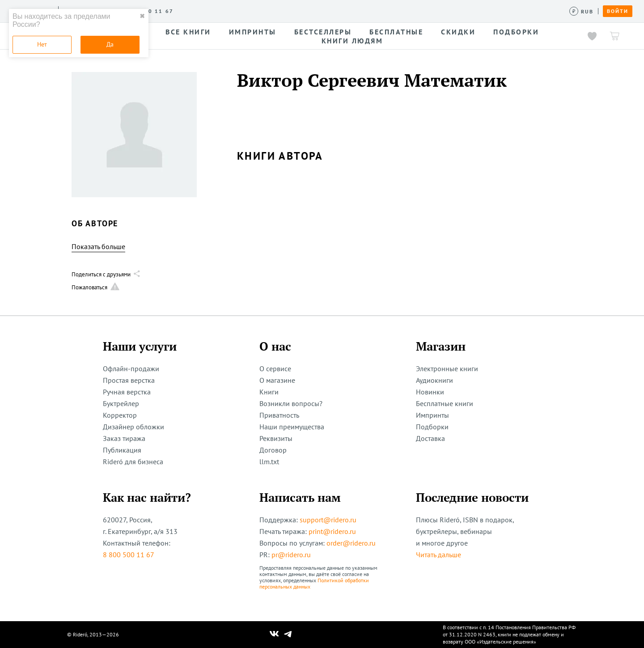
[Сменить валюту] (582, 11)
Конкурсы (231, 11)
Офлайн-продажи (131, 368)
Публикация (122, 450)
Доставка (430, 438)
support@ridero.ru (328, 520)
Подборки (432, 427)
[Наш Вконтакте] (274, 635)
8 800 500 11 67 (129, 555)
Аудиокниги (434, 380)
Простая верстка (129, 380)
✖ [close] (142, 16)
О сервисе (154, 11)
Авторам (273, 11)
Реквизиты (276, 438)
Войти (618, 11)
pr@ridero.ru (291, 555)
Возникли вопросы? (291, 403)
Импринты (432, 415)
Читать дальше (439, 555)
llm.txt (269, 462)
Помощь (382, 11)
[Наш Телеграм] (288, 635)
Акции (348, 11)
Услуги (193, 11)
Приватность (279, 415)
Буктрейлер (121, 403)
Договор (273, 450)
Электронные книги (447, 368)
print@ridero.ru (332, 531)
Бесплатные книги (445, 403)
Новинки (430, 392)
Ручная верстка (127, 392)
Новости (312, 11)
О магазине (277, 380)
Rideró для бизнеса (133, 462)
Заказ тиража (124, 438)
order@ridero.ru (351, 543)
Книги (269, 392)
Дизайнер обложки (133, 427)
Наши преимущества (292, 427)
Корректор (120, 415)
